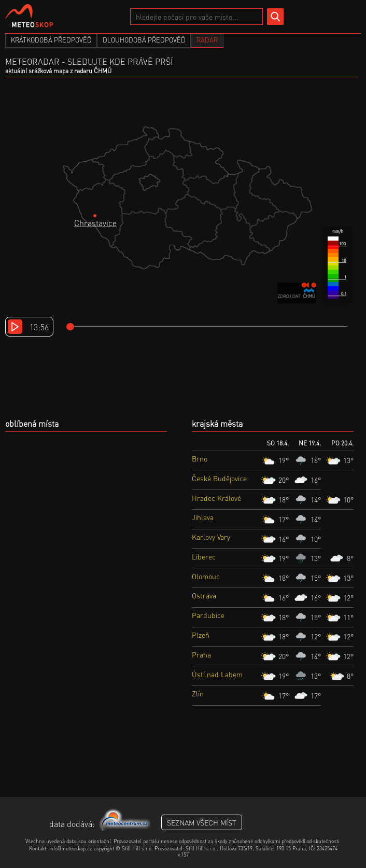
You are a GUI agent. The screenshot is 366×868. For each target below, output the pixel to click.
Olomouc (206, 576)
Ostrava (204, 595)
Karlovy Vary (211, 537)
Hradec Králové (216, 498)
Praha (201, 654)
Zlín (198, 693)
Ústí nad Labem (217, 674)
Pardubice (208, 615)
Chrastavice (95, 223)
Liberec (204, 556)
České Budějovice (219, 478)
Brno (200, 458)
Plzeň (201, 635)
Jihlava (203, 517)
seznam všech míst (202, 822)
